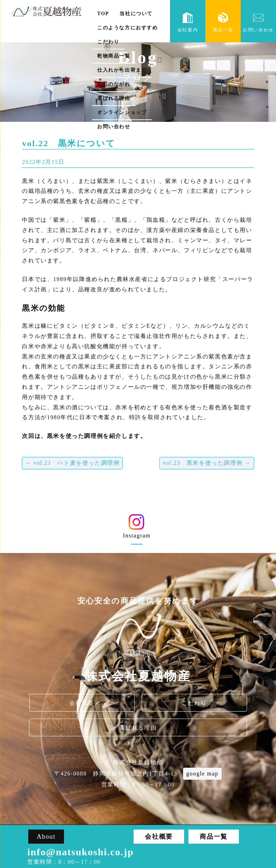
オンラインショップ (122, 112)
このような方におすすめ (128, 28)
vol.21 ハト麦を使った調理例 (72, 463)
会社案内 (188, 22)
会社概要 (82, 703)
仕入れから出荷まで (122, 70)
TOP (103, 14)
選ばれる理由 (114, 98)
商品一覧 (223, 22)
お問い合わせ (114, 127)
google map (202, 774)
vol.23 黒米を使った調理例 (207, 463)
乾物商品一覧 (114, 56)
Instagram (137, 529)
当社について (136, 14)
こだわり (108, 42)
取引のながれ (114, 84)
